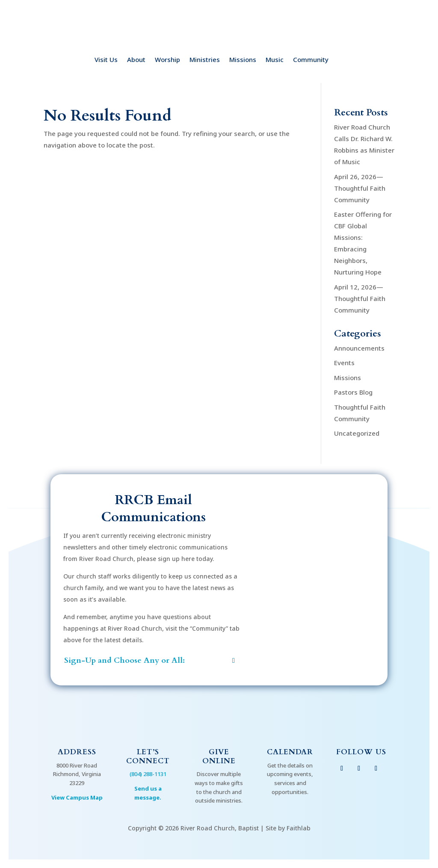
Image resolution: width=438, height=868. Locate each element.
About (136, 60)
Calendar (290, 752)
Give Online (219, 756)
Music (275, 60)
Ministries (205, 60)
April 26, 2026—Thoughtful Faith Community (360, 188)
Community (311, 60)
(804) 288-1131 (148, 774)
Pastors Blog (353, 392)
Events (344, 363)
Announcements (359, 348)
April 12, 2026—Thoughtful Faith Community (360, 298)
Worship (167, 60)
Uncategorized (357, 433)
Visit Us (106, 60)
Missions (243, 60)
